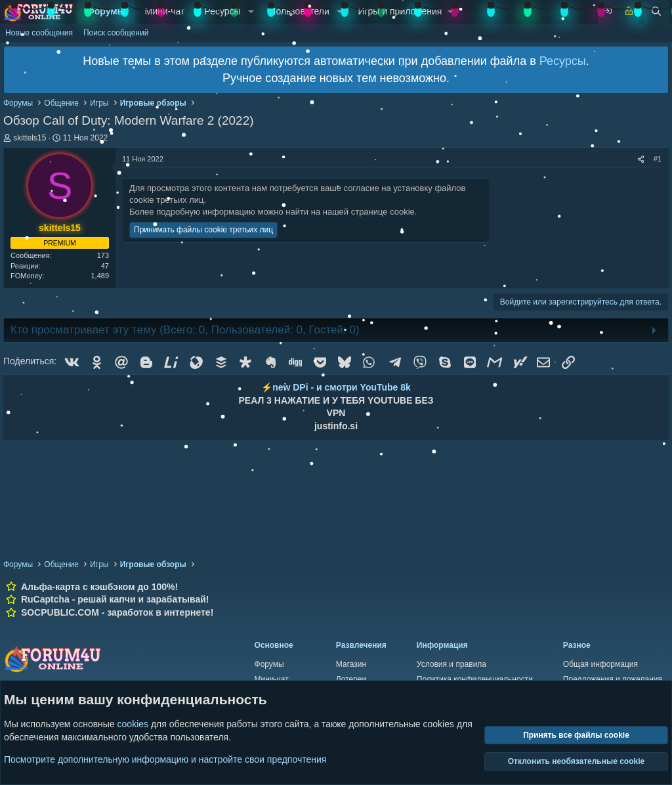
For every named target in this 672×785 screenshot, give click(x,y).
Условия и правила (451, 664)
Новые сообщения (39, 33)
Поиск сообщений (116, 33)
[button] (251, 12)
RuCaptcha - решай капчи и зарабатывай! (115, 599)
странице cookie (383, 212)
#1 (658, 159)
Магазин (351, 664)
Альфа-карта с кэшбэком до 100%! (99, 587)
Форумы (106, 11)
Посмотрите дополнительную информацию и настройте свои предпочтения (165, 759)
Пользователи (299, 11)
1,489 (100, 276)
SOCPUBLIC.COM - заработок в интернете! (117, 612)
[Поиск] (656, 12)
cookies (133, 724)
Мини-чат (165, 11)
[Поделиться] (641, 159)
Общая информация (600, 664)
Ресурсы (222, 11)
